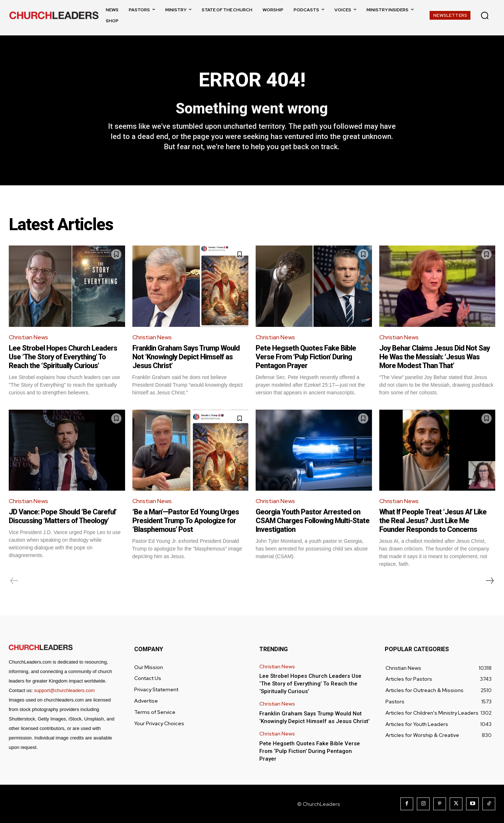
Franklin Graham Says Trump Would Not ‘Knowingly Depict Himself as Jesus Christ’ (186, 357)
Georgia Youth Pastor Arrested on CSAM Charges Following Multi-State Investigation (313, 521)
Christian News (28, 337)
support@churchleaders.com (64, 690)
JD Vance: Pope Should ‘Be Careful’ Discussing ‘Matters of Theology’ (63, 516)
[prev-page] (14, 581)
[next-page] (489, 581)
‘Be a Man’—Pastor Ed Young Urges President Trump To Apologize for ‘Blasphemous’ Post (186, 521)
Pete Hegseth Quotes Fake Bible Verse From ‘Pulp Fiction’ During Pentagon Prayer (306, 357)
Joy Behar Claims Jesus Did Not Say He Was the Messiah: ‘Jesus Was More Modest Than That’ (435, 357)
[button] (485, 15)
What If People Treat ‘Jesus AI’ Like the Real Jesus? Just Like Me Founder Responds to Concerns (433, 521)
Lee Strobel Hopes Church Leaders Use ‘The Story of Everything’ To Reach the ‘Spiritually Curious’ (63, 357)
